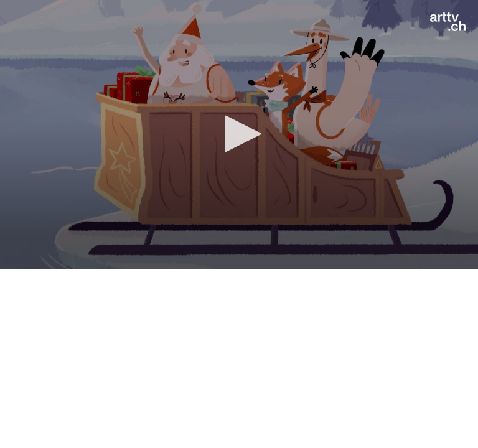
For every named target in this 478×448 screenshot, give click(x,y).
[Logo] (448, 22)
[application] (239, 134)
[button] (239, 134)
